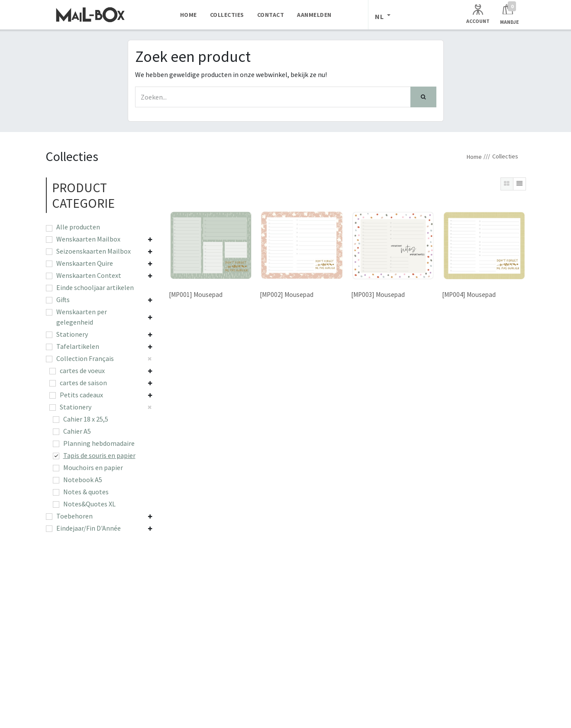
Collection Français (85, 358)
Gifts (63, 300)
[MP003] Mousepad (377, 295)
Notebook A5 (83, 480)
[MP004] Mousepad (468, 295)
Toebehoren (74, 516)
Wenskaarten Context (89, 275)
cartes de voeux (82, 370)
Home (474, 157)
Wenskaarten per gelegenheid (82, 317)
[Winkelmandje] (510, 14)
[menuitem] (189, 15)
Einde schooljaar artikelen (95, 287)
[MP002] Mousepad (287, 295)
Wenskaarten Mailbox (88, 239)
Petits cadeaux (81, 395)
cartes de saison (83, 383)
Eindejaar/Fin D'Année (89, 528)
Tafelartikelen (78, 346)
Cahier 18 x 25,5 (86, 419)
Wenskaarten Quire (85, 263)
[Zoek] (423, 97)
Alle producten (78, 227)
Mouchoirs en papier (93, 467)
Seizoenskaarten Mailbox (94, 251)
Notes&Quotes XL (89, 504)
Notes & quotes (86, 492)
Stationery (72, 334)
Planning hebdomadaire (99, 443)
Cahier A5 (77, 431)
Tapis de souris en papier (99, 455)
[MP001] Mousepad (196, 295)
